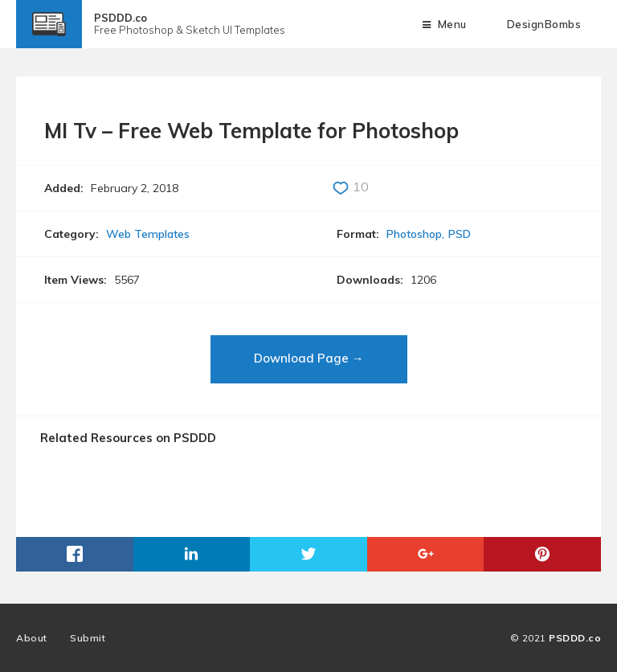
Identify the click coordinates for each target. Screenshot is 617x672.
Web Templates (148, 234)
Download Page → (309, 358)
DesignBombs (544, 24)
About (32, 638)
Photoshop (414, 234)
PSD (460, 234)
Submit (88, 638)
